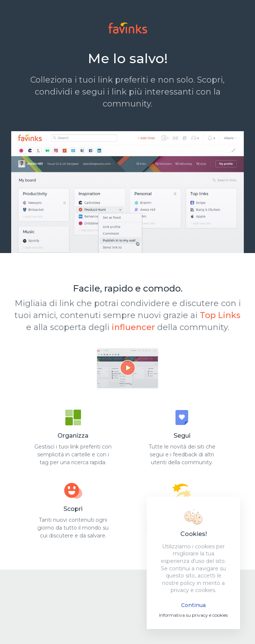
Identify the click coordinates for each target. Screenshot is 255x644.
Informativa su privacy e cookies (193, 615)
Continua (193, 605)
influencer (133, 327)
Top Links (220, 315)
